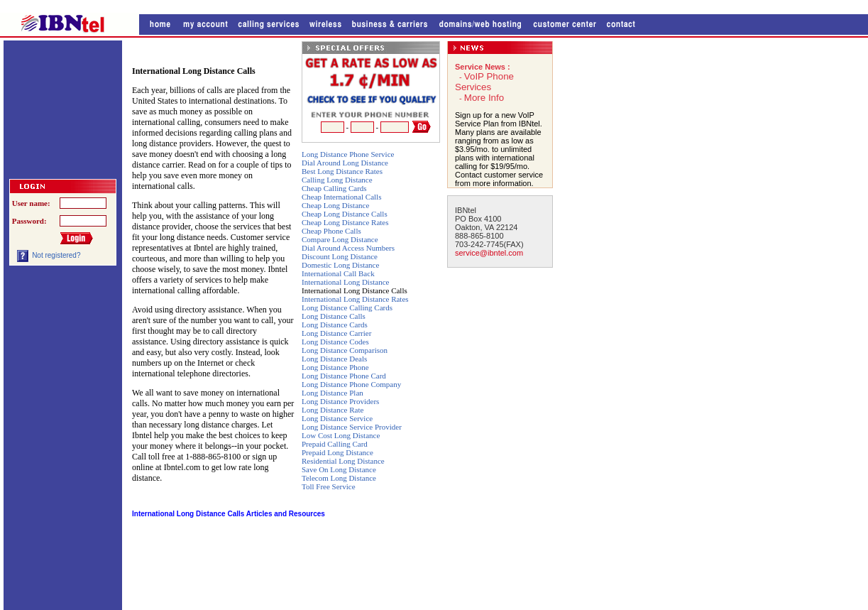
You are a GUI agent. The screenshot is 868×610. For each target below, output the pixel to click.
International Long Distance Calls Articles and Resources (229, 514)
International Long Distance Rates (355, 299)
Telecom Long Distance (339, 478)
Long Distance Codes (335, 342)
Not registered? (56, 255)
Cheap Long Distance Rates (345, 222)
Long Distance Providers (340, 401)
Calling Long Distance (337, 180)
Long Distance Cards (335, 325)
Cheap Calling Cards (334, 188)
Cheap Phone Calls (331, 231)
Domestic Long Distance (340, 265)
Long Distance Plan (333, 393)
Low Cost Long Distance (341, 435)
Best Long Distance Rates (342, 171)
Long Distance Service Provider (352, 427)
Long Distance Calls (334, 316)
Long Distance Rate (333, 410)
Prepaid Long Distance (337, 452)
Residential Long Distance (343, 461)
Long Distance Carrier (336, 333)
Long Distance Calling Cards (347, 307)
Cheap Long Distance (335, 205)
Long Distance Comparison (345, 350)
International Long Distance (345, 282)
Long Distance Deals (334, 359)
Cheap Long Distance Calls (345, 214)
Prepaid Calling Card (335, 444)
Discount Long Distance (340, 256)
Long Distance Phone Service (348, 154)
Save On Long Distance (339, 469)
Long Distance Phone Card (344, 376)
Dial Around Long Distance (345, 163)
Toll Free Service (329, 486)
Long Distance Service (337, 418)
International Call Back (338, 273)
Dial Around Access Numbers (348, 248)
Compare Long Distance (340, 239)
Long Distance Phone (335, 367)
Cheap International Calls (341, 197)
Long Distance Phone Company (351, 384)
